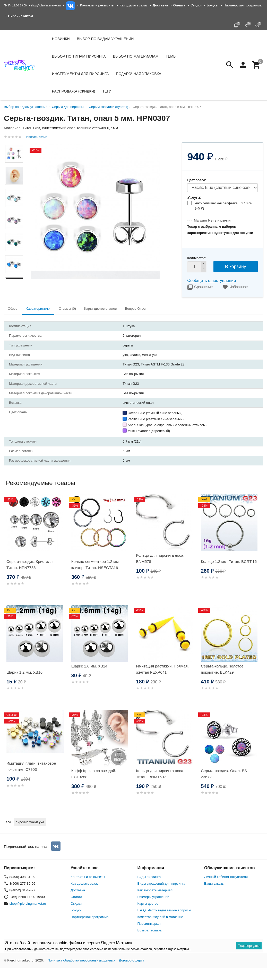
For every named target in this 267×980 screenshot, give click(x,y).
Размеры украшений (153, 897)
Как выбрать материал (155, 890)
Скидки (196, 5)
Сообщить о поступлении (212, 281)
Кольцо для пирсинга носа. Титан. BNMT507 (160, 774)
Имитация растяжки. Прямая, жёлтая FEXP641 (162, 669)
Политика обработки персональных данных (81, 960)
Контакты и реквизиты (97, 5)
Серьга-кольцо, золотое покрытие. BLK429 (222, 669)
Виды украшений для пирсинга (161, 883)
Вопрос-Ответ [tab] (136, 309)
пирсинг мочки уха (30, 822)
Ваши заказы (214, 883)
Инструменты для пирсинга (80, 74)
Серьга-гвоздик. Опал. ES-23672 (225, 774)
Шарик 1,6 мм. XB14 (89, 666)
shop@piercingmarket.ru (46, 5)
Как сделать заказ (134, 5)
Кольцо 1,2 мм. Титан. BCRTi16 (229, 561)
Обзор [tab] (13, 309)
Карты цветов (148, 904)
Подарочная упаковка (139, 74)
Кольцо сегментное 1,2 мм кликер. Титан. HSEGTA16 (95, 565)
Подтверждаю (249, 946)
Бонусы (213, 5)
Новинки (61, 39)
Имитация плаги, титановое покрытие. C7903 (31, 766)
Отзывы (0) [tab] (67, 309)
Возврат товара (150, 930)
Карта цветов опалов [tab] (100, 309)
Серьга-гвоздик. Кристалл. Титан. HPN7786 (30, 565)
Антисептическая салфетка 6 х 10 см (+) (224, 206)
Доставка (78, 890)
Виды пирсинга (149, 877)
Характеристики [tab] (38, 309)
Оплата (76, 897)
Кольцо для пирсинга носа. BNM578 (160, 558)
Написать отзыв (36, 137)
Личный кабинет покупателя (226, 877)
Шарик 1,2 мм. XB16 (24, 672)
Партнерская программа (242, 5)
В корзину (236, 267)
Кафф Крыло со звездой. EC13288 (94, 774)
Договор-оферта (132, 960)
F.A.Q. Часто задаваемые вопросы (164, 910)
